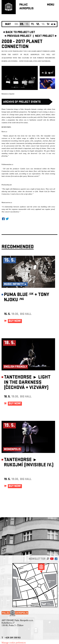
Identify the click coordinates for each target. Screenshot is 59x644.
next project (45, 36)
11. (33, 24)
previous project (19, 36)
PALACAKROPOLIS (26, 7)
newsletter (37, 559)
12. (38, 24)
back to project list (20, 32)
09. (22, 24)
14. (49, 24)
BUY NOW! (15, 321)
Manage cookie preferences (14, 643)
